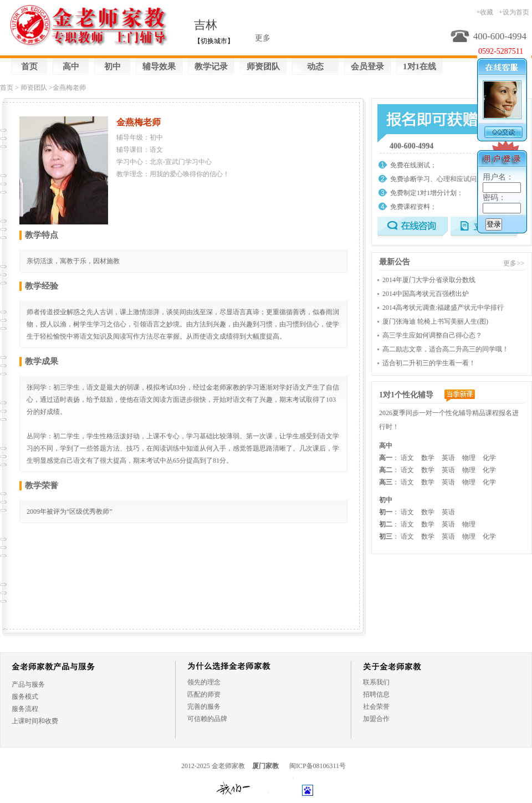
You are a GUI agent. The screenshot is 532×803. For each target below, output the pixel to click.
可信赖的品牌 (207, 719)
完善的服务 (204, 707)
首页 (29, 67)
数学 (428, 458)
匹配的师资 (204, 694)
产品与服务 (28, 684)
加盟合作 (376, 719)
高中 (71, 67)
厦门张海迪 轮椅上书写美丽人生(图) (435, 321)
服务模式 (25, 697)
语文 (407, 458)
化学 (489, 458)
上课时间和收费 (35, 721)
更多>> (514, 263)
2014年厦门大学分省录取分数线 (429, 280)
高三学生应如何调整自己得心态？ (432, 335)
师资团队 (263, 67)
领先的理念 (204, 682)
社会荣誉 (376, 707)
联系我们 (376, 682)
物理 (469, 458)
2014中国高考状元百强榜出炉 (426, 294)
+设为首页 (514, 12)
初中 (112, 67)
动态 (315, 67)
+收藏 (485, 12)
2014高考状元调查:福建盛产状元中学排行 (443, 308)
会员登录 (367, 67)
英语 (448, 458)
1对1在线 (420, 67)
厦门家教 (265, 766)
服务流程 (25, 709)
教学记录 (211, 67)
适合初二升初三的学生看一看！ (429, 363)
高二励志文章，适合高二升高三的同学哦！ (446, 349)
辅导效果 (159, 67)
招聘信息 (376, 694)
